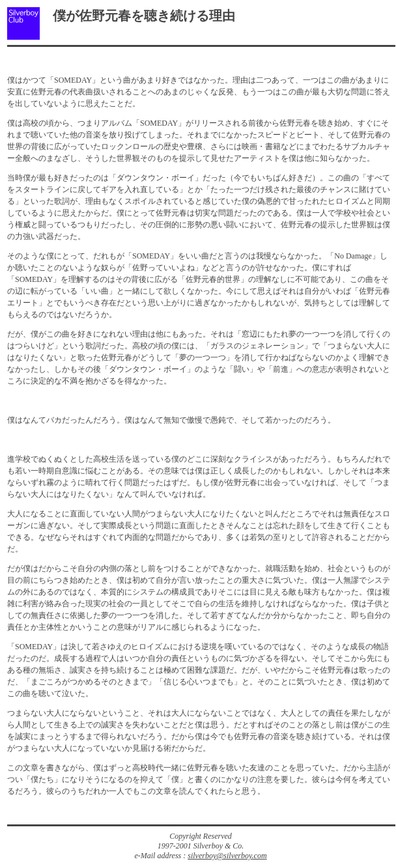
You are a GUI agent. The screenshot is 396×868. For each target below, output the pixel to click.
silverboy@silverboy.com (227, 856)
